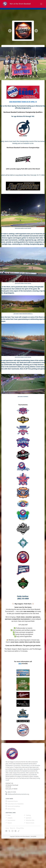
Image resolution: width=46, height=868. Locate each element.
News (8, 815)
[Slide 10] (25, 78)
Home (7, 828)
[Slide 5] (15, 78)
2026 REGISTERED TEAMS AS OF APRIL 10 (23, 102)
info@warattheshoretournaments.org (17, 794)
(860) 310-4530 (11, 792)
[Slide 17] (38, 78)
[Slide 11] (27, 78)
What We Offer (29, 820)
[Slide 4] (13, 78)
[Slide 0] (6, 78)
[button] (10, 31)
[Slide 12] (29, 78)
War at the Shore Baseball (17, 4)
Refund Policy (10, 809)
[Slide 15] (34, 78)
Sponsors (28, 818)
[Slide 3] (11, 78)
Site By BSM (33, 836)
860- (20, 664)
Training (27, 815)
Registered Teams (12, 801)
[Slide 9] (23, 78)
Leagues (9, 818)
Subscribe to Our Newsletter (15, 804)
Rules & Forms (29, 823)
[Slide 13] (31, 78)
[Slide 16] (36, 78)
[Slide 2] (9, 78)
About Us (13, 828)
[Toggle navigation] (41, 4)
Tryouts (9, 823)
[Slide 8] (21, 78)
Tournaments (10, 820)
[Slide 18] (40, 78)
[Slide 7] (19, 78)
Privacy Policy (20, 828)
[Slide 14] (33, 78)
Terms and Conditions (13, 806)
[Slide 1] (8, 78)
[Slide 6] (17, 78)
